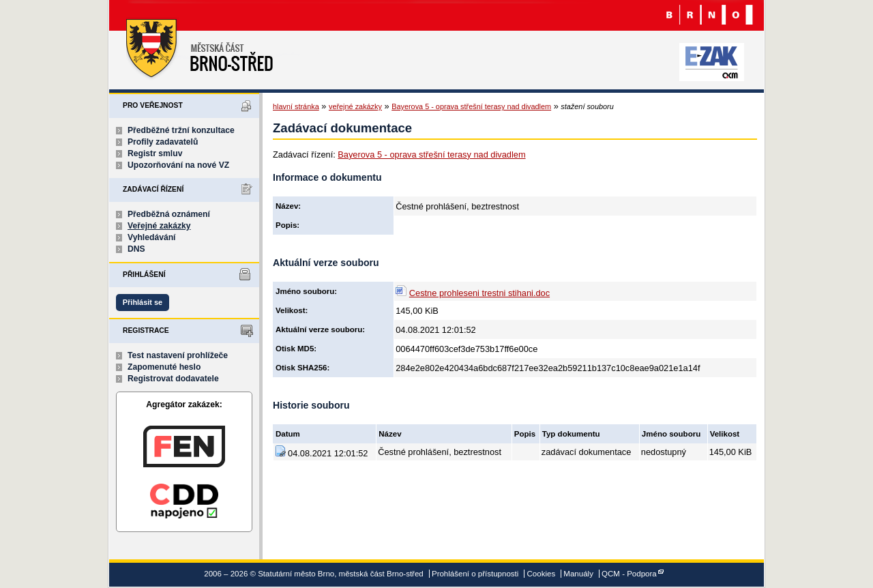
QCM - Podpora (629, 574)
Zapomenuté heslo (164, 367)
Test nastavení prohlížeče (178, 355)
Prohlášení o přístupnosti (475, 574)
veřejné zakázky (355, 106)
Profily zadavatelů (163, 142)
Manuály (578, 574)
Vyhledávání (152, 237)
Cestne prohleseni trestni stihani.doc (479, 293)
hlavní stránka (296, 106)
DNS (136, 249)
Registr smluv (155, 153)
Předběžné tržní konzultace (181, 130)
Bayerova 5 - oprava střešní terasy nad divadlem (471, 106)
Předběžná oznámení (169, 214)
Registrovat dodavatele (173, 379)
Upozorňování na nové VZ (178, 165)
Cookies (542, 574)
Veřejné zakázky (159, 226)
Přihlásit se (143, 302)
